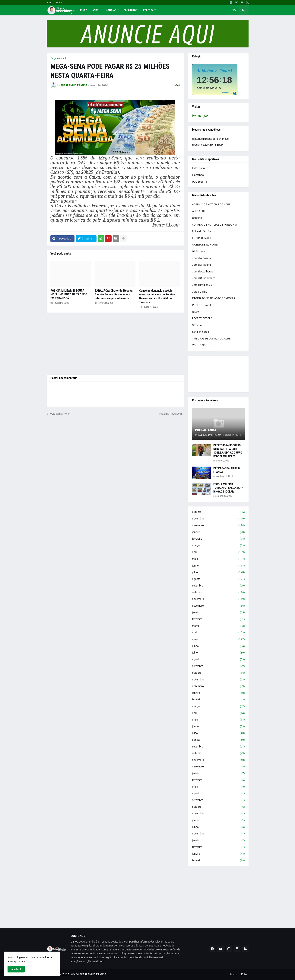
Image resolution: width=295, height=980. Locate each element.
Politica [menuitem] (148, 10)
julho (218, 572)
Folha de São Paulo (203, 231)
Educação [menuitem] (130, 10)
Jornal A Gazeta (201, 258)
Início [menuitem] (84, 10)
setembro (218, 586)
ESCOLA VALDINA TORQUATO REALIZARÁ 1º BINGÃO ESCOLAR (228, 488)
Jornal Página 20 (202, 285)
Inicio (49, 3)
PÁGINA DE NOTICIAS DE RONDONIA (214, 298)
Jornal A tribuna (201, 265)
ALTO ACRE (199, 211)
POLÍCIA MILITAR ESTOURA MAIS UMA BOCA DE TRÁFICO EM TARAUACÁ (69, 295)
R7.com (197, 312)
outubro (218, 512)
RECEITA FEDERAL (203, 318)
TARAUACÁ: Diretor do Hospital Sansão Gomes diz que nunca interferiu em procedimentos (114, 295)
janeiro (218, 532)
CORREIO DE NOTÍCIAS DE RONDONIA (214, 225)
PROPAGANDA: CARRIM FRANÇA (227, 470)
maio (218, 559)
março (218, 546)
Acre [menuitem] (95, 10)
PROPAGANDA (206, 430)
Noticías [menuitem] (111, 10)
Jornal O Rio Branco (204, 278)
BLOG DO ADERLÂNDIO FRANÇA (87, 974)
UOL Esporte (199, 182)
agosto (218, 579)
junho (218, 566)
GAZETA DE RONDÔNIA (206, 245)
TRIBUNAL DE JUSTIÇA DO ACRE (211, 339)
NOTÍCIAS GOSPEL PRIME (207, 145)
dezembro (218, 525)
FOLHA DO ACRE (202, 238)
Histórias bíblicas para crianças (210, 139)
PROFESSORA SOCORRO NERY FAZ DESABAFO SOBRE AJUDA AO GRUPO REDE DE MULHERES (228, 451)
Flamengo (198, 175)
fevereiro (218, 539)
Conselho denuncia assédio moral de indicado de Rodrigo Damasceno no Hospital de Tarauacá (157, 296)
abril (218, 552)
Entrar (59, 3)
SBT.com (197, 325)
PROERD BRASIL (202, 305)
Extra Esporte (200, 168)
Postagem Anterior (60, 414)
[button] (235, 10)
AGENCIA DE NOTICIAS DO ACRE (211, 204)
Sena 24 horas (200, 332)
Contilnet (197, 218)
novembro (218, 519)
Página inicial (58, 58)
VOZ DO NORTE (201, 345)
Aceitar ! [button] (16, 969)
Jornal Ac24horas (203, 272)
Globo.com (198, 251)
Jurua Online (200, 292)
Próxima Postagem (171, 414)
